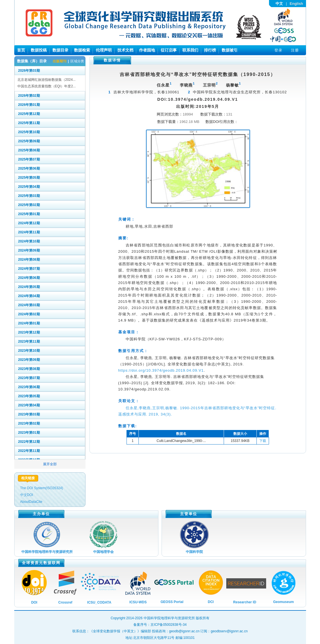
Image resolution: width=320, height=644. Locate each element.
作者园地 (147, 50)
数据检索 (82, 50)
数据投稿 (39, 50)
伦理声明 (104, 50)
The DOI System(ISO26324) (42, 488)
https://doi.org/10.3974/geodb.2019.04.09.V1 (161, 370)
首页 (21, 50)
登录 (278, 50)
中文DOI (27, 495)
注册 (295, 50)
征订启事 (169, 50)
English (296, 4)
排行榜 (210, 50)
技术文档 (125, 50)
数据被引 (230, 50)
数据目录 (60, 50)
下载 (263, 441)
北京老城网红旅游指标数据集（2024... (47, 80)
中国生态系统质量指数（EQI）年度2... (47, 86)
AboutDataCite (31, 502)
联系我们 (190, 50)
